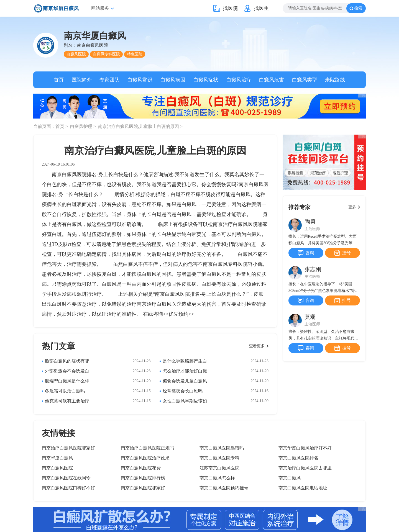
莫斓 (310, 317)
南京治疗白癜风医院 (159, 304)
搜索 (358, 8)
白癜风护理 (82, 126)
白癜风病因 (173, 80)
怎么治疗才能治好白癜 (185, 371)
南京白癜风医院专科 (219, 458)
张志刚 (313, 269)
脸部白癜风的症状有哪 (67, 361)
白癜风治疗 (239, 80)
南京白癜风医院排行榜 (143, 478)
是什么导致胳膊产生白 (185, 361)
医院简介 (82, 80)
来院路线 (335, 80)
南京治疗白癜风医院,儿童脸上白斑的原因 (139, 126)
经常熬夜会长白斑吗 (183, 391)
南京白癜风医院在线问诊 (66, 478)
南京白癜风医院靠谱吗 (222, 448)
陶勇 (310, 222)
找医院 (230, 8)
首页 (59, 80)
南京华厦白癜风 (57, 458)
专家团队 (109, 80)
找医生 (261, 8)
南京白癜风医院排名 (298, 458)
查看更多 (257, 346)
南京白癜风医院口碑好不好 (68, 488)
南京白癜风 (290, 478)
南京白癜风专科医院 (225, 264)
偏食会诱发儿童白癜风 (185, 381)
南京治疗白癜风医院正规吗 (147, 448)
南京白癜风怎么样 (217, 478)
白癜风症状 (206, 80)
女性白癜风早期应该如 (185, 401)
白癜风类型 (305, 80)
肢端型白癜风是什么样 (67, 381)
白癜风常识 (140, 80)
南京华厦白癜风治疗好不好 (305, 448)
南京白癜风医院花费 (141, 468)
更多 (352, 207)
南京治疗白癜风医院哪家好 (68, 448)
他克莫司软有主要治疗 (67, 401)
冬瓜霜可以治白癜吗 (65, 391)
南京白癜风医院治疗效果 (145, 458)
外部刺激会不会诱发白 (67, 371)
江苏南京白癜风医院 (219, 468)
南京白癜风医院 (57, 468)
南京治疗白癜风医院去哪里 (305, 468)
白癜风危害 (272, 80)
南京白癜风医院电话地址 (303, 488)
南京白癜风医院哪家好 (143, 488)
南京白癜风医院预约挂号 (224, 488)
